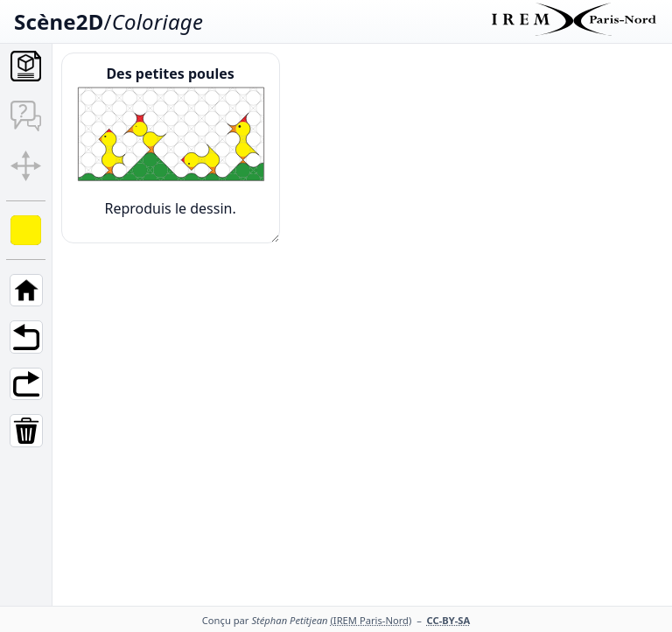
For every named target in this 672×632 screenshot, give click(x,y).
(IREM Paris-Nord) (371, 620)
